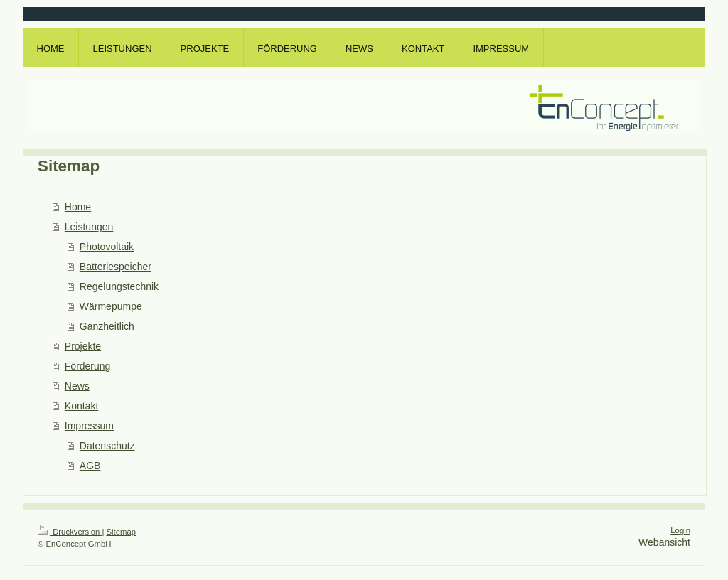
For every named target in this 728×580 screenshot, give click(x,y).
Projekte (83, 346)
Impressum (89, 426)
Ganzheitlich (107, 326)
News (77, 386)
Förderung (88, 366)
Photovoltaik (107, 247)
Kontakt (81, 406)
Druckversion (70, 532)
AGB (90, 466)
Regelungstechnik (119, 286)
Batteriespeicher (116, 267)
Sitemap (122, 532)
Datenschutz (107, 446)
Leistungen (89, 227)
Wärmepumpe (111, 306)
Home (78, 207)
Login (680, 530)
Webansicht (664, 542)
